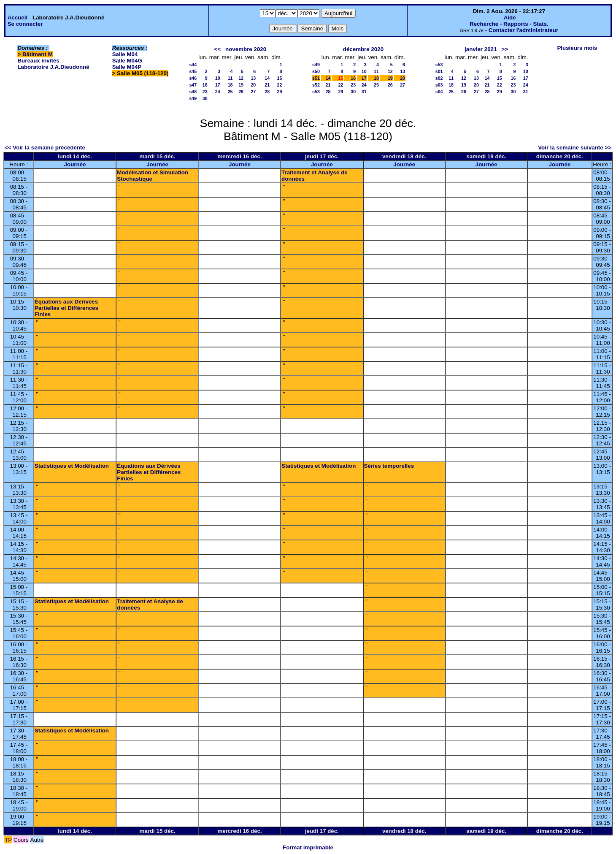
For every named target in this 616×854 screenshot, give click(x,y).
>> (505, 49)
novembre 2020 (246, 49)
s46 (193, 78)
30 (205, 98)
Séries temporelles (389, 466)
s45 (193, 71)
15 (279, 78)
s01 (439, 71)
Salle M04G (127, 61)
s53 (316, 92)
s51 (316, 78)
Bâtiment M (38, 54)
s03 (439, 85)
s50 (316, 71)
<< (217, 49)
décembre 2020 (363, 49)
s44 (193, 65)
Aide (510, 18)
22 (279, 85)
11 (230, 78)
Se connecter (25, 24)
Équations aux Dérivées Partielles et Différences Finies (66, 308)
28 (267, 92)
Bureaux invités (38, 61)
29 (279, 92)
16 (205, 85)
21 (267, 85)
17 (218, 85)
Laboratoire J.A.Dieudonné (53, 67)
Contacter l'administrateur (523, 30)
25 (230, 92)
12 (241, 78)
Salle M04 (125, 54)
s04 (439, 92)
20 (253, 85)
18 (230, 85)
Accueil (18, 18)
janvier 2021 (481, 49)
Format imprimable (308, 847)
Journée (75, 164)
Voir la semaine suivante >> (575, 148)
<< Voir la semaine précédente (45, 148)
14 (267, 78)
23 (205, 92)
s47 (193, 85)
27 (253, 92)
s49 (193, 98)
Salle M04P (127, 67)
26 (241, 92)
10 (218, 78)
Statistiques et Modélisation (72, 466)
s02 (439, 78)
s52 (316, 85)
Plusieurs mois (577, 48)
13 (253, 78)
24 (218, 92)
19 (241, 85)
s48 (193, 92)
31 (364, 92)
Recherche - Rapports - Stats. (509, 24)
